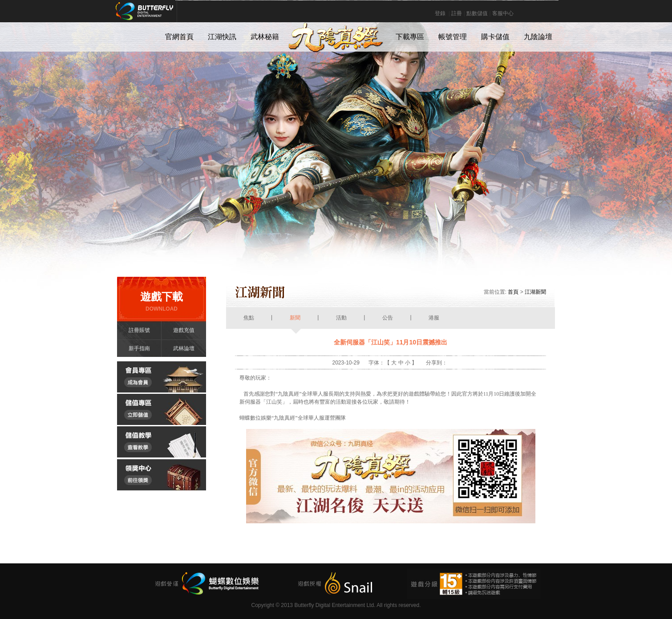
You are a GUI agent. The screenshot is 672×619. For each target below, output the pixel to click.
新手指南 (139, 348)
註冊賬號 (139, 330)
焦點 (249, 322)
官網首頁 (179, 37)
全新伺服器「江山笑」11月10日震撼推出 (391, 342)
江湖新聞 (535, 292)
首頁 (513, 292)
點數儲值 (477, 13)
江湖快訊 (222, 37)
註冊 (457, 13)
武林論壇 (184, 348)
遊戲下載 (162, 302)
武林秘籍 (265, 37)
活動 (342, 322)
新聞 (295, 322)
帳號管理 (453, 37)
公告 (388, 322)
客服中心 (503, 13)
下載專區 (410, 37)
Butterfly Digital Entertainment (174, 16)
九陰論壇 (538, 37)
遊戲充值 (184, 330)
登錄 (440, 13)
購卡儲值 (495, 37)
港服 (434, 322)
